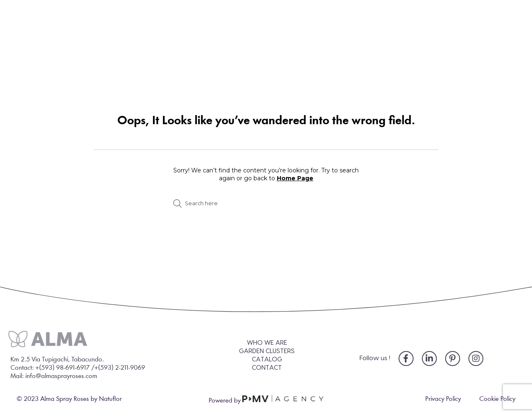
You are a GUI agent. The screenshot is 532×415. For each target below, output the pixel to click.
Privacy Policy (443, 399)
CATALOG (331, 47)
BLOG (400, 47)
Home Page (295, 178)
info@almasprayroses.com (61, 376)
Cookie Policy (497, 399)
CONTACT (468, 47)
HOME (58, 47)
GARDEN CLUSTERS (239, 47)
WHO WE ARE (136, 47)
